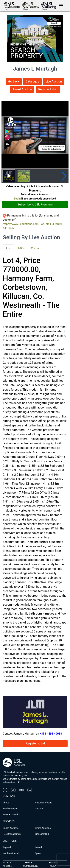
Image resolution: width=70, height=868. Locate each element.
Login (17, 199)
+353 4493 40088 (51, 734)
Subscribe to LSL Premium (35, 204)
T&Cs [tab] (21, 248)
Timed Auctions (43, 828)
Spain (38, 853)
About (6, 803)
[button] (64, 176)
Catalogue (32, 81)
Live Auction (54, 81)
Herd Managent (10, 809)
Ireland (38, 847)
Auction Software (44, 803)
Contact (39, 809)
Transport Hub (42, 834)
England (7, 847)
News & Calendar (11, 815)
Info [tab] (9, 248)
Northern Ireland (11, 853)
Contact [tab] (36, 248)
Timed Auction (22, 89)
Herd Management (12, 834)
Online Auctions (11, 828)
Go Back (14, 81)
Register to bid (48, 89)
